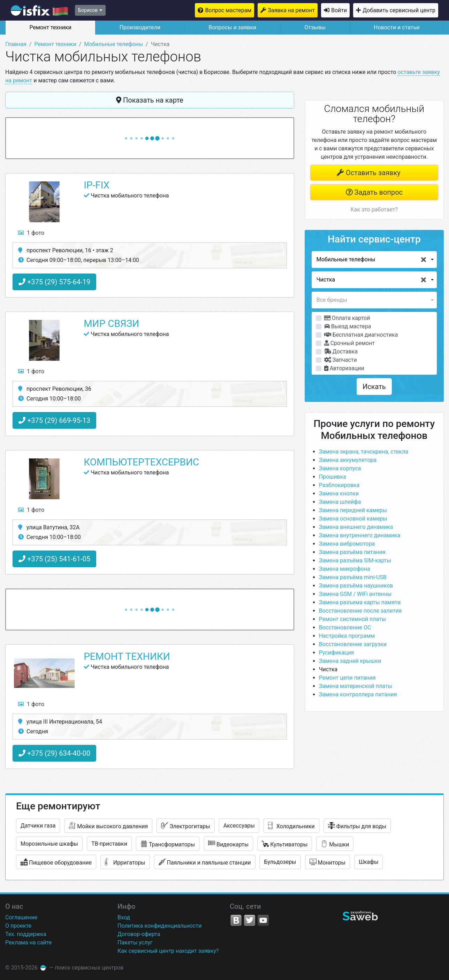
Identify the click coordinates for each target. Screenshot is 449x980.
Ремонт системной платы (353, 619)
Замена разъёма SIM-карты (355, 560)
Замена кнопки (339, 493)
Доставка (341, 351)
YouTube (263, 920)
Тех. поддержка (26, 934)
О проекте (18, 926)
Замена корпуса (340, 468)
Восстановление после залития (360, 611)
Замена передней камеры (353, 510)
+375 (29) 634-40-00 (54, 753)
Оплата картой (347, 318)
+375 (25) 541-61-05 (54, 559)
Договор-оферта (139, 934)
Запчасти (341, 360)
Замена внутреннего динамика (360, 535)
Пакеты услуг (135, 942)
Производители (140, 27)
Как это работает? (374, 210)
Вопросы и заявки (232, 27)
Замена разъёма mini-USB (353, 577)
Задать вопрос (374, 192)
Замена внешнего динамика (356, 527)
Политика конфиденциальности (159, 926)
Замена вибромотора (347, 544)
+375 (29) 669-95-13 (54, 420)
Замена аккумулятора (348, 460)
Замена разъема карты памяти (360, 602)
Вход (124, 917)
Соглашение (21, 917)
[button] (374, 260)
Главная (16, 44)
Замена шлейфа (340, 502)
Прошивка (333, 477)
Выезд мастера (348, 326)
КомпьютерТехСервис (141, 462)
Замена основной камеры (353, 519)
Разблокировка (339, 485)
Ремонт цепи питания (347, 678)
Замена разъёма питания (352, 552)
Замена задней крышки (350, 661)
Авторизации (344, 368)
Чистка (328, 669)
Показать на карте (150, 100)
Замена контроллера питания (358, 694)
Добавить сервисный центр (399, 10)
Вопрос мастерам (228, 10)
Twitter (250, 920)
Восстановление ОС (345, 627)
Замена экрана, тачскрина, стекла (364, 452)
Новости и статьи (397, 27)
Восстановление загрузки (353, 644)
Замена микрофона (345, 569)
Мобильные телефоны (113, 44)
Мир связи (111, 324)
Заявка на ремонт (291, 10)
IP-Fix (97, 185)
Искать (374, 387)
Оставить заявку (368, 173)
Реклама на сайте (28, 942)
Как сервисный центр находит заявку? (168, 951)
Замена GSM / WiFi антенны (355, 594)
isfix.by (39, 10)
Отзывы (315, 27)
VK (236, 920)
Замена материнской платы (356, 686)
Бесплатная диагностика (361, 335)
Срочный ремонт (349, 343)
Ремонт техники (50, 27)
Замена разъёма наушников (356, 586)
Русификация (337, 653)
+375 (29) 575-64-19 (54, 282)
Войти (339, 10)
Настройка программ (347, 636)
